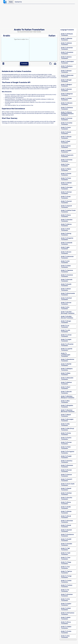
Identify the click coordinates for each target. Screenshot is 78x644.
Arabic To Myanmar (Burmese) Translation (68, 411)
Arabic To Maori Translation (66, 388)
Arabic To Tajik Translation (65, 549)
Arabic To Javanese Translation (67, 276)
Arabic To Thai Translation (65, 567)
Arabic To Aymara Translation (66, 58)
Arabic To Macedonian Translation (68, 360)
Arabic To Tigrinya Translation (66, 572)
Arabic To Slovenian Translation (67, 521)
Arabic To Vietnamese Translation (68, 614)
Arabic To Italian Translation (66, 266)
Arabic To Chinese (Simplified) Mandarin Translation (67, 114)
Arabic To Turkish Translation (66, 581)
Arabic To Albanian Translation (67, 39)
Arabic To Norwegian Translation (67, 420)
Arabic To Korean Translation (66, 303)
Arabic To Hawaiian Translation (67, 220)
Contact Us (18, 2)
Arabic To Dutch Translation (66, 147)
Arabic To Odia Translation (65, 425)
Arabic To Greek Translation (66, 197)
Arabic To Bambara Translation (67, 67)
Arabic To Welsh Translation (66, 618)
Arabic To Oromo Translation (66, 434)
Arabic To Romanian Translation (67, 466)
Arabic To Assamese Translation (67, 53)
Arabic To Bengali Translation (66, 81)
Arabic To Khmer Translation (66, 290)
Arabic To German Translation (66, 193)
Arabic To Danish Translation (66, 133)
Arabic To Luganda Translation (67, 349)
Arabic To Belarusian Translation (67, 76)
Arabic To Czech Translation (66, 128)
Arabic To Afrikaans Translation (67, 35)
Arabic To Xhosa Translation (66, 623)
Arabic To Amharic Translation (66, 44)
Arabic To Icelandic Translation (67, 243)
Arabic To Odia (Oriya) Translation (67, 429)
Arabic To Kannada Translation (67, 280)
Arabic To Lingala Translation (66, 340)
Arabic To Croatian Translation (67, 124)
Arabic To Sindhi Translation (66, 508)
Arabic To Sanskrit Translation (67, 480)
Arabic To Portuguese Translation (68, 452)
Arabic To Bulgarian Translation (67, 94)
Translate (24, 64)
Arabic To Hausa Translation (66, 216)
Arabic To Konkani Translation (66, 299)
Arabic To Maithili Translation (66, 365)
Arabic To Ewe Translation (65, 165)
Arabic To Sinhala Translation (66, 512)
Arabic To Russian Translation (66, 471)
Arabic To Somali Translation (66, 526)
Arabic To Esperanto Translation (67, 156)
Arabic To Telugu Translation (66, 563)
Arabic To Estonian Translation (67, 160)
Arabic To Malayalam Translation (67, 379)
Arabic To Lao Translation (65, 326)
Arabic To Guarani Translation (66, 202)
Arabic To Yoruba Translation (66, 632)
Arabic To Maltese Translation (66, 383)
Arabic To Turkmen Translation (67, 586)
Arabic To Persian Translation (66, 443)
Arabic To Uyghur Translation (66, 604)
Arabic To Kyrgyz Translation (66, 322)
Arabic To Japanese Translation (67, 271)
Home (11, 2)
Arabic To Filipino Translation (66, 170)
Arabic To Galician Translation (66, 184)
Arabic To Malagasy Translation (67, 369)
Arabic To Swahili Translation (66, 540)
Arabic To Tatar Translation (66, 558)
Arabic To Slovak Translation (66, 517)
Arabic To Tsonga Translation (66, 577)
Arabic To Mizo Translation (65, 402)
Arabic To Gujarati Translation (66, 207)
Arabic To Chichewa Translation (67, 108)
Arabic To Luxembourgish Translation (66, 355)
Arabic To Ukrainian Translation (67, 595)
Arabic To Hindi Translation (65, 230)
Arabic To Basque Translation (66, 71)
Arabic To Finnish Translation (66, 174)
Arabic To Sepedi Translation (66, 489)
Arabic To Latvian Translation (66, 336)
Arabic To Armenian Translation (67, 48)
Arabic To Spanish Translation (66, 531)
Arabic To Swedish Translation (66, 544)
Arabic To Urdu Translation (65, 600)
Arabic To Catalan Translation (66, 99)
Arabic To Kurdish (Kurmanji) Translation (68, 313)
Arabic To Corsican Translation (67, 119)
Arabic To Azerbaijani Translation (67, 62)
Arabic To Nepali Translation (66, 415)
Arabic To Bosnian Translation (66, 90)
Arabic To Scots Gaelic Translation (68, 485)
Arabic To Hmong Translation (66, 234)
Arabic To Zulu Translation (65, 637)
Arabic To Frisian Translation (66, 179)
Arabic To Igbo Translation (65, 248)
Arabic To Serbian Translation (66, 494)
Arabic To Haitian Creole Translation (68, 211)
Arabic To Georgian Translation (67, 188)
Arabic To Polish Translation (66, 448)
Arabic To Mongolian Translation (67, 406)
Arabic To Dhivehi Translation (66, 137)
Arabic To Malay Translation (66, 374)
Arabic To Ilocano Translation (66, 253)
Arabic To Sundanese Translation (67, 535)
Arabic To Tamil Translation (66, 554)
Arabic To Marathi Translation (66, 392)
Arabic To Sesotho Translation (67, 498)
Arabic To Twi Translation (65, 591)
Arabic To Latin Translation (65, 331)
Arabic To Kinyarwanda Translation (68, 294)
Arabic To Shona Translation (66, 503)
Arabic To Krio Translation (65, 308)
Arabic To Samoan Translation (66, 475)
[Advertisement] (39, 17)
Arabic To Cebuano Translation (67, 104)
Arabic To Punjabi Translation (66, 457)
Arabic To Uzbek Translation (66, 609)
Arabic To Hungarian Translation (67, 239)
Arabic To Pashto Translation (66, 438)
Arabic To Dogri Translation (66, 142)
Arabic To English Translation (66, 151)
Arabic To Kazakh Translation (66, 285)
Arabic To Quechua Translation (67, 461)
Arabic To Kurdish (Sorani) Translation (67, 317)
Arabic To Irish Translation (65, 262)
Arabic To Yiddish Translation (66, 627)
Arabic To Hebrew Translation (66, 225)
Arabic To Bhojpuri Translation (66, 85)
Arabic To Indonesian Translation (67, 257)
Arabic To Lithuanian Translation (67, 345)
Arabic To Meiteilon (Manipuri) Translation (68, 397)
